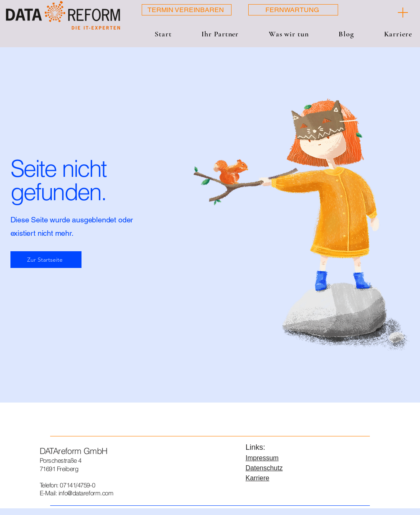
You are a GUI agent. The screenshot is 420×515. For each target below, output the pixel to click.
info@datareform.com (86, 493)
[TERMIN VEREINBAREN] (187, 10)
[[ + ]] (384, 13)
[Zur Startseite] (46, 260)
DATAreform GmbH (74, 451)
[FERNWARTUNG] (293, 10)
